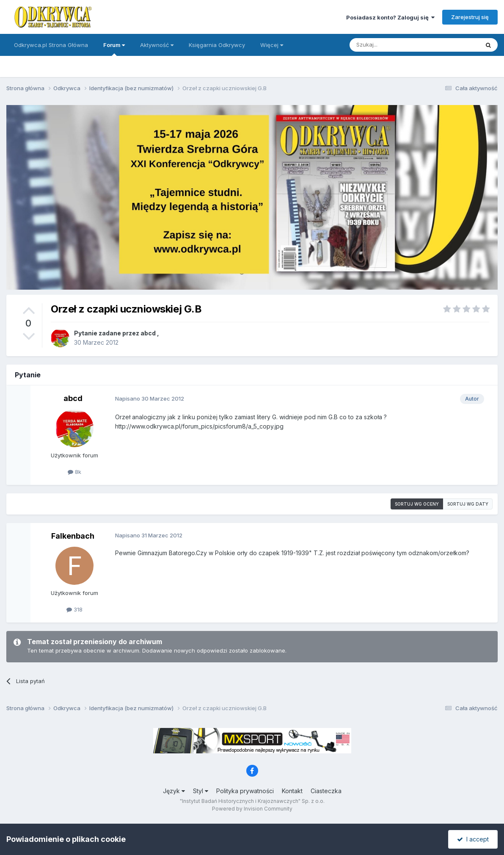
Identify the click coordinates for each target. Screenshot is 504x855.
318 (74, 609)
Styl (201, 791)
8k (74, 472)
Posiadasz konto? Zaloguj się (390, 17)
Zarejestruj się (470, 17)
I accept (473, 839)
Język (174, 791)
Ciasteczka (326, 791)
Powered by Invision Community (252, 809)
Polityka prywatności (245, 791)
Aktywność (157, 45)
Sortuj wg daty (468, 504)
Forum (114, 49)
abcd (148, 333)
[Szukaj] (393, 45)
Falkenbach (73, 536)
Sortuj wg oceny (417, 504)
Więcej (272, 45)
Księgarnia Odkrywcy (217, 45)
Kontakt (292, 791)
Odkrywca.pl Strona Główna (51, 45)
